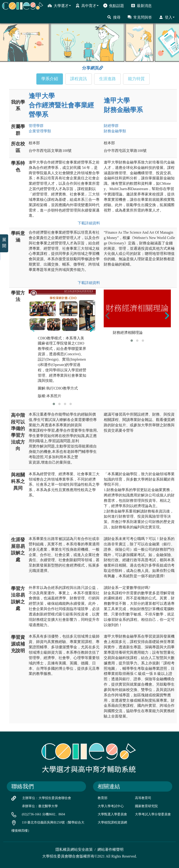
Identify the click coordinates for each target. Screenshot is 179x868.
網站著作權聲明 (110, 849)
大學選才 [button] (59, 6)
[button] (54, 404)
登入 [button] (167, 17)
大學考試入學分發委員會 (153, 814)
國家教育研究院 (146, 806)
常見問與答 (140, 17)
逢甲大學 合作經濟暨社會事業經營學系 (61, 105)
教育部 (103, 798)
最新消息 (141, 6)
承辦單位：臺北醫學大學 (40, 806)
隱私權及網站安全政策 (74, 849)
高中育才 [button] (87, 6)
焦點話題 (114, 6)
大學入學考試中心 (111, 806)
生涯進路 (107, 79)
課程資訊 (79, 79)
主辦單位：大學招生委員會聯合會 (47, 798)
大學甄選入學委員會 (112, 814)
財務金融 (115, 131)
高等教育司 (143, 798)
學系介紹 (50, 79)
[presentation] (32, 328)
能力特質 (136, 79)
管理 (36, 126)
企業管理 (40, 131)
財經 (111, 126)
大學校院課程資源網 (112, 822)
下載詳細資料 (88, 223)
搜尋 (114, 17)
